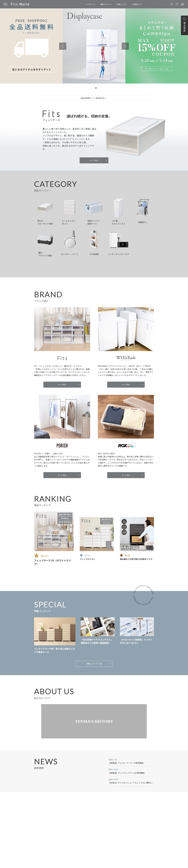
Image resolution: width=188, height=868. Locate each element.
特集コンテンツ (106, 4)
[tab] (92, 88)
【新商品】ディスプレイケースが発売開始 (126, 773)
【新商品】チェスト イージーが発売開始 (126, 763)
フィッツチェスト (87, 559)
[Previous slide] (63, 46)
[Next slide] (125, 46)
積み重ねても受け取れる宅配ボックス (136, 559)
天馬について (122, 4)
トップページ (90, 4)
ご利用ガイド (137, 4)
